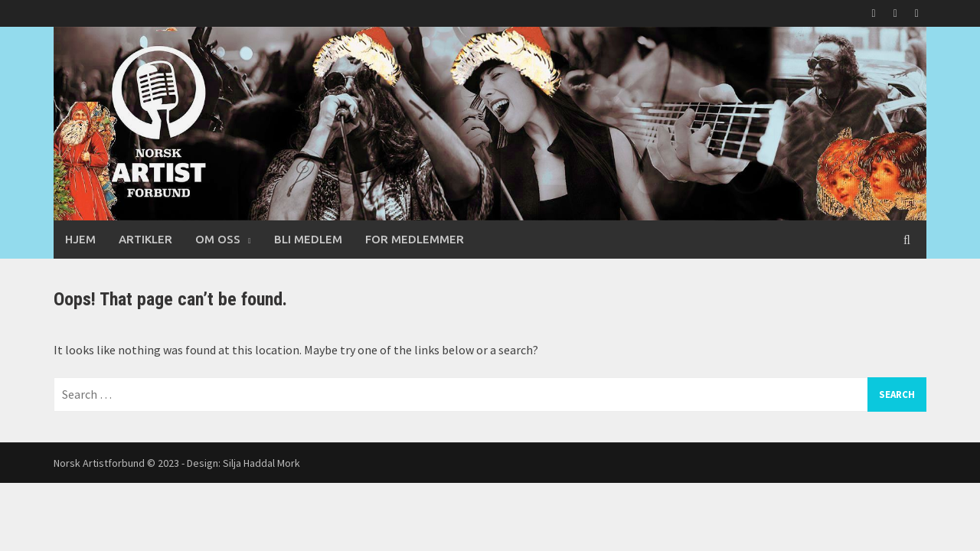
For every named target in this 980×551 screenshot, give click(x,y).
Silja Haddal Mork (261, 463)
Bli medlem (308, 239)
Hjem (80, 239)
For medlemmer (415, 239)
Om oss (218, 239)
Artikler (145, 239)
